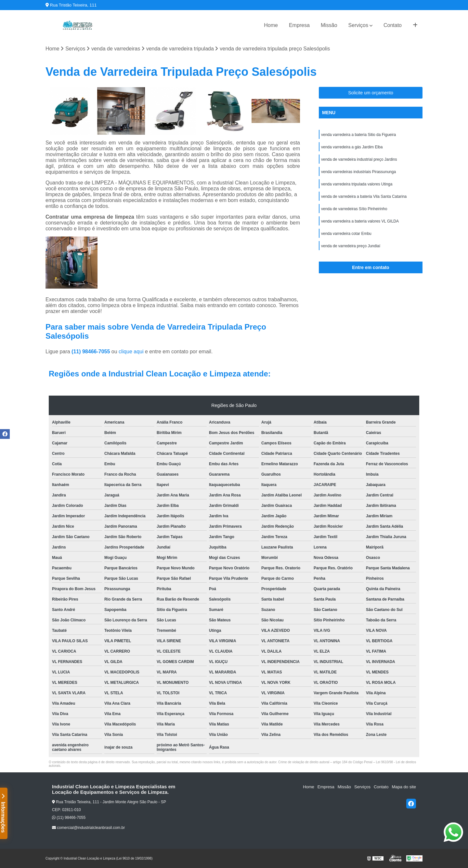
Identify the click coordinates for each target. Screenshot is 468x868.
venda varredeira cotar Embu (346, 234)
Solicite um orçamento (371, 93)
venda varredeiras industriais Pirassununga (358, 172)
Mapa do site (404, 787)
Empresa (299, 25)
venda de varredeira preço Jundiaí (351, 246)
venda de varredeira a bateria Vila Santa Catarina (364, 197)
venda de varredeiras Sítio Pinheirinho (354, 209)
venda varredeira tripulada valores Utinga (357, 184)
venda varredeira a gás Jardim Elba (352, 147)
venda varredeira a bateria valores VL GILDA (360, 221)
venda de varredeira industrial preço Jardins (359, 159)
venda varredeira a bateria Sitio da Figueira (358, 135)
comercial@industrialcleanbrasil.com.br (88, 828)
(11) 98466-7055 (91, 352)
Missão (329, 25)
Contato (393, 25)
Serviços (358, 25)
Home (271, 25)
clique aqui (131, 352)
